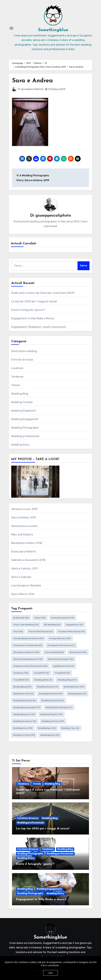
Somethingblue (53, 30)
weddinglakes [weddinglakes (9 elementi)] (77, 694)
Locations (17, 368)
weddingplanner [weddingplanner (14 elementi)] (24, 714)
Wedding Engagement (25, 419)
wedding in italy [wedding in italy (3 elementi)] (23, 694)
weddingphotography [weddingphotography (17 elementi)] (27, 707)
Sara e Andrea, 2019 (24, 518)
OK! (50, 973)
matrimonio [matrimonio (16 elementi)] (78, 652)
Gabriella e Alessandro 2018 (28, 560)
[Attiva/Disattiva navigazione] (11, 28)
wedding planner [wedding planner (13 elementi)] (51, 714)
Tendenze (17, 377)
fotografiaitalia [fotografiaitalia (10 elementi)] (60, 638)
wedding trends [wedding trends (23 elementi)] (24, 735)
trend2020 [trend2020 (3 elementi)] (62, 673)
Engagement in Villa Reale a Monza (33, 318)
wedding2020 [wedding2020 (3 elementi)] (43, 680)
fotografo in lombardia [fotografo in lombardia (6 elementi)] (28, 645)
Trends (15, 385)
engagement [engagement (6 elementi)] (75, 625)
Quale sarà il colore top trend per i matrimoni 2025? (43, 293)
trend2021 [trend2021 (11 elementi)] (21, 680)
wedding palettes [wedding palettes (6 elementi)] (53, 701)
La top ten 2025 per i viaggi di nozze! (34, 301)
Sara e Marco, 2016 (23, 594)
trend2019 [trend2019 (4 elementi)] (41, 673)
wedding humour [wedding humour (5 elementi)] (48, 687)
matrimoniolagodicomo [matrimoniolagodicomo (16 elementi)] (28, 659)
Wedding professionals (25, 436)
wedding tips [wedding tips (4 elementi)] (70, 728)
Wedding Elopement (24, 411)
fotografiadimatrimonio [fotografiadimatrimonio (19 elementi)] (28, 638)
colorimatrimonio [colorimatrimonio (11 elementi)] (63, 618)
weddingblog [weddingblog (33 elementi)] (22, 687)
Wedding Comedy (22, 402)
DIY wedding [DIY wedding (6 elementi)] (52, 625)
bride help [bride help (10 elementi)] (21, 618)
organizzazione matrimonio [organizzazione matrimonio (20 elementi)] (30, 666)
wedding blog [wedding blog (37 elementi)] (67, 680)
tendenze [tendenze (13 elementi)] (21, 673)
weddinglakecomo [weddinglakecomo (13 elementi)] (51, 694)
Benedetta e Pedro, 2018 (27, 543)
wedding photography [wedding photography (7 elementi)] (59, 707)
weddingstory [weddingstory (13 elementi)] (23, 728)
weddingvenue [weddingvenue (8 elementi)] (50, 735)
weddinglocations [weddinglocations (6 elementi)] (25, 701)
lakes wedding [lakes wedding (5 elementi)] (54, 652)
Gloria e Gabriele (21, 577)
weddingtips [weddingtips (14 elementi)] (47, 728)
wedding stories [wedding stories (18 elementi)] (53, 721)
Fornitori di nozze (22, 360)
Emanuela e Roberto (24, 552)
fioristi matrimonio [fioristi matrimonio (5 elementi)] (41, 632)
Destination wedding (24, 351)
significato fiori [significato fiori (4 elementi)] (64, 666)
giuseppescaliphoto (32, 89)
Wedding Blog (20, 394)
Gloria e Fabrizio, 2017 (25, 569)
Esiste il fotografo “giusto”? (28, 310)
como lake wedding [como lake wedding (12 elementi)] (26, 625)
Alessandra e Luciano (24, 526)
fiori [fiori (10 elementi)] (18, 632)
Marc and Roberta (22, 535)
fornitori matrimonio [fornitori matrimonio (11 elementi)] (71, 632)
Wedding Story (20, 445)
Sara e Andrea (33, 81)
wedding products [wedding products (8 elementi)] (25, 721)
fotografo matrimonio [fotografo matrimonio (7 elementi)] (61, 645)
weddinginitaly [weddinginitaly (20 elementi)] (74, 687)
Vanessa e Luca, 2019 (24, 509)
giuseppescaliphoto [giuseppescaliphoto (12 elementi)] (26, 652)
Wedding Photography (25, 428)
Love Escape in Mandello (26, 586)
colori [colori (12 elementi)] (40, 618)
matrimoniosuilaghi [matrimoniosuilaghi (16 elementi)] (61, 659)
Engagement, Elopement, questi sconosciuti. (39, 327)
